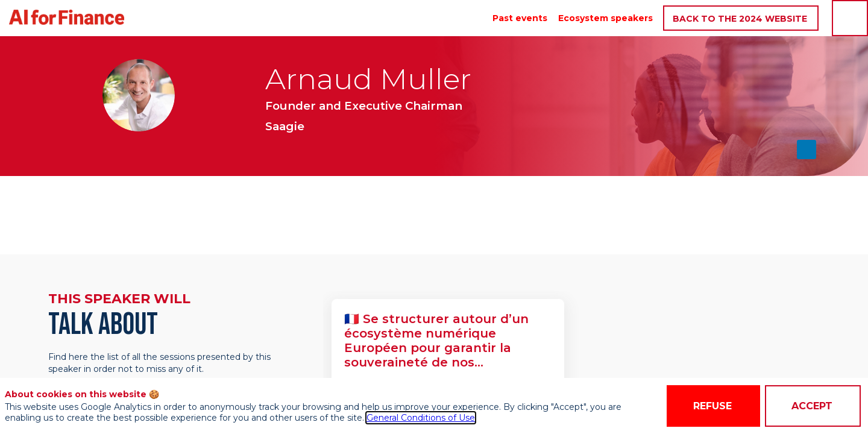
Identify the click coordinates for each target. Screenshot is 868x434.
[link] (520, 18)
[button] (741, 18)
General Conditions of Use (421, 418)
